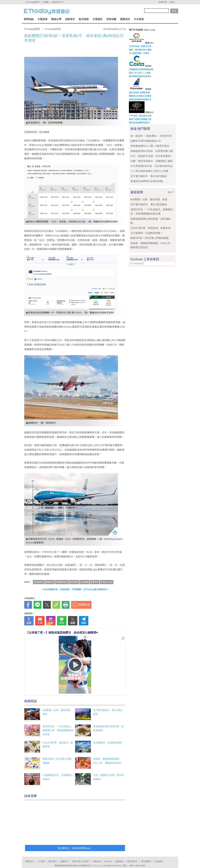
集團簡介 (64, 861)
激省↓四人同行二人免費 (140, 73)
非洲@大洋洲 (107, 582)
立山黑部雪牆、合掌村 (139, 53)
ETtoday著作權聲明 (95, 589)
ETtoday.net (98, 866)
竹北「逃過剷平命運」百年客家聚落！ (152, 156)
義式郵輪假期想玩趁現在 (140, 76)
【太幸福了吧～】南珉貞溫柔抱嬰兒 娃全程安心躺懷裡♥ (62, 633)
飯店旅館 (84, 19)
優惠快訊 (125, 19)
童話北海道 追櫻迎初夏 (139, 92)
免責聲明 (159, 861)
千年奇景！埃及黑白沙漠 (140, 116)
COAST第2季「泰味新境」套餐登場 (150, 228)
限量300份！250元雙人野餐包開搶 (150, 238)
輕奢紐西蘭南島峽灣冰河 (140, 100)
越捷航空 (50, 582)
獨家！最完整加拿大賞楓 (140, 50)
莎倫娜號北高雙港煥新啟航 (141, 69)
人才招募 (41, 861)
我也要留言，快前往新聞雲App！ (75, 848)
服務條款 (120, 861)
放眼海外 (70, 19)
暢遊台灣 (56, 19)
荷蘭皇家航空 (62, 582)
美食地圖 (111, 19)
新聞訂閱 (163, 2)
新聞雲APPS (58, 2)
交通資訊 (97, 19)
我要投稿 (29, 861)
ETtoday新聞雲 (33, 2)
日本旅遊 (139, 19)
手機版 (46, 2)
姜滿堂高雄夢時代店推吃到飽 (147, 181)
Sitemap (108, 861)
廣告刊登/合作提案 (81, 861)
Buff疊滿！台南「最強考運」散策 (149, 199)
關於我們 (53, 861)
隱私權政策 (132, 861)
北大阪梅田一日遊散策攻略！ (109, 743)
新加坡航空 (39, 582)
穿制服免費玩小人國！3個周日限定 (150, 146)
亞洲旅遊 (84, 582)
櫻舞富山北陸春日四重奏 (140, 96)
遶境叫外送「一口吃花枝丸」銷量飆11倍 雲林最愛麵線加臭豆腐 (58, 730)
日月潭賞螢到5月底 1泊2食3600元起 (152, 166)
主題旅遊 (42, 19)
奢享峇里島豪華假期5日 (140, 123)
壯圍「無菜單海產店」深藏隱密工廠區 (152, 161)
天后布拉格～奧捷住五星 (140, 46)
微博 (172, 2)
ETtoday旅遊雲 (137, 263)
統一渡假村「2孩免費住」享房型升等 (151, 136)
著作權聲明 (146, 861)
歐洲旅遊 (74, 582)
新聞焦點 (29, 19)
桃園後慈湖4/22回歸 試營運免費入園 (152, 151)
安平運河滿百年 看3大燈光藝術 (149, 176)
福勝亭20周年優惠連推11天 (146, 141)
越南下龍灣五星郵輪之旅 (140, 119)
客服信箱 (97, 861)
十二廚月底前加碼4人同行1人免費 (149, 171)
